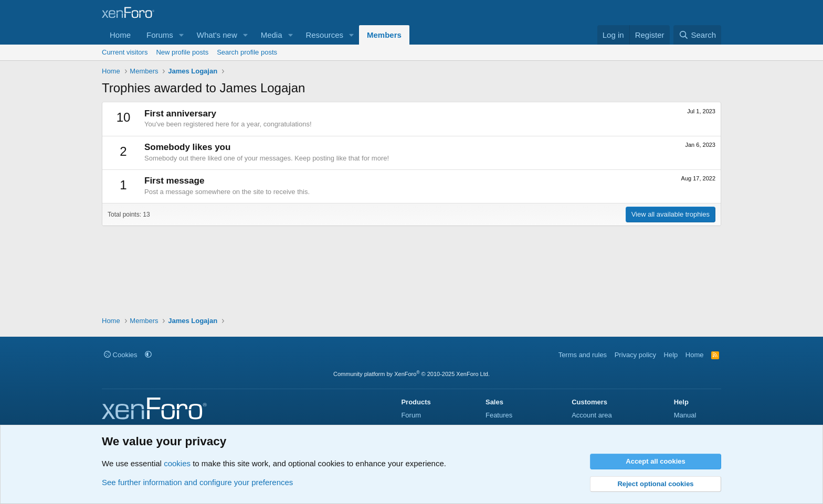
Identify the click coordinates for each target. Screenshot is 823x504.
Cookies (121, 355)
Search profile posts (247, 52)
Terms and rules (583, 355)
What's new (217, 35)
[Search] (697, 35)
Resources (324, 35)
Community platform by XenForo (411, 374)
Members (384, 35)
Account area (592, 415)
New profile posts (182, 52)
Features (499, 415)
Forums (160, 35)
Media (272, 35)
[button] (182, 35)
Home (120, 35)
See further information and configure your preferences (197, 482)
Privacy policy (635, 355)
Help (671, 355)
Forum (411, 415)
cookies (177, 463)
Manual (685, 415)
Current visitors (125, 52)
